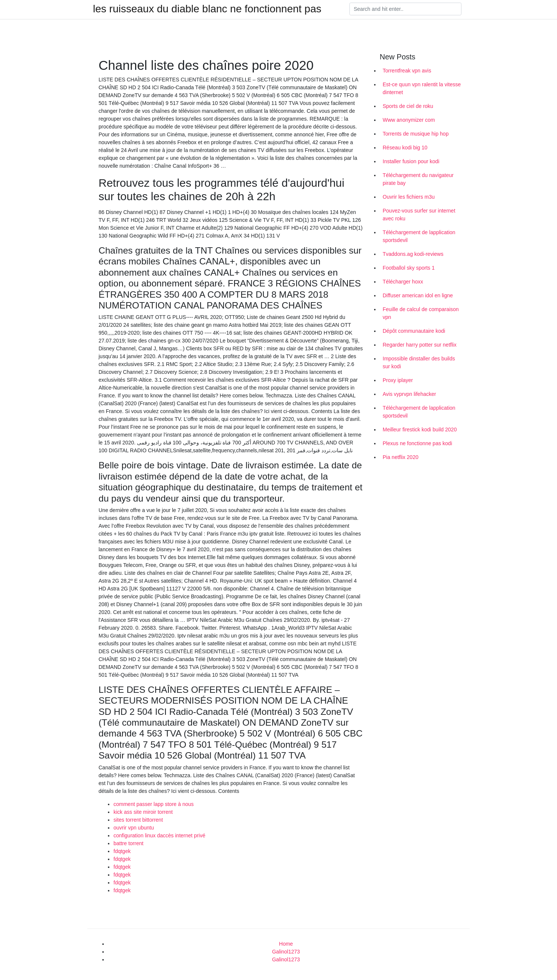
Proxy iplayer (398, 380)
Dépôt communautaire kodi (414, 331)
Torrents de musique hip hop (416, 134)
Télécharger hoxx (403, 282)
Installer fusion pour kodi (411, 161)
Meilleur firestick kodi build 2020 (420, 429)
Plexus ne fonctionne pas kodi (417, 443)
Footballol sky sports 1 (409, 268)
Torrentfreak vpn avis (407, 71)
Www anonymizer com (409, 120)
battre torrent (128, 843)
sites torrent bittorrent (138, 820)
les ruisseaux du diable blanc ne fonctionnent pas (207, 9)
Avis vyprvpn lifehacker (409, 394)
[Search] (405, 9)
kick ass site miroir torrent (143, 812)
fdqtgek (122, 851)
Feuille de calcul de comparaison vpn (421, 313)
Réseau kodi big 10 (405, 148)
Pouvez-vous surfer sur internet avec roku (419, 215)
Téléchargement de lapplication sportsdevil (419, 236)
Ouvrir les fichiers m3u (409, 197)
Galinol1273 (286, 952)
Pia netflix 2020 (401, 457)
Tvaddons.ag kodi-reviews (413, 254)
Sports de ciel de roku (408, 106)
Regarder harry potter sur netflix (420, 345)
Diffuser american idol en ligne (418, 295)
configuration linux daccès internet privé (159, 835)
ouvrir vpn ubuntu (134, 828)
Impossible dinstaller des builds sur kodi (419, 362)
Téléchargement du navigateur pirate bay (418, 179)
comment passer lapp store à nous (154, 804)
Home (286, 944)
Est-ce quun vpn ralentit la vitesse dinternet (422, 88)
